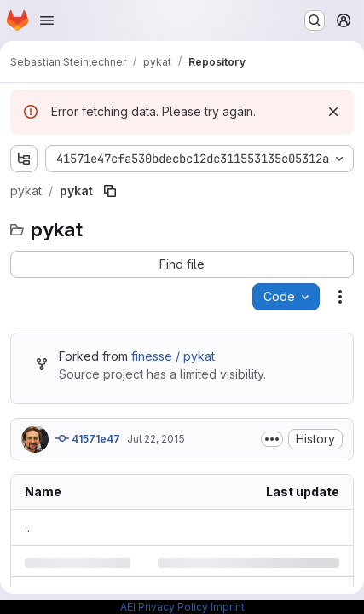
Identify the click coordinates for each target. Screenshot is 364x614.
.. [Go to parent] (27, 527)
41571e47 (88, 438)
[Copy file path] (110, 191)
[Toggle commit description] (272, 439)
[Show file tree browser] (24, 159)
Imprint (228, 607)
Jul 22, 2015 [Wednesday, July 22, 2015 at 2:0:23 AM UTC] (156, 439)
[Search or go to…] (315, 20)
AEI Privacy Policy (164, 607)
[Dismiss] (333, 112)
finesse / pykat (173, 356)
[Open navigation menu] (47, 20)
